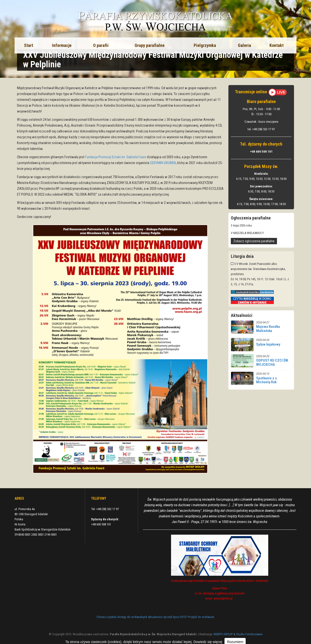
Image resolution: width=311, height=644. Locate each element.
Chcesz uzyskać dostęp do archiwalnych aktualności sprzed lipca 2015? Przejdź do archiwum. (156, 617)
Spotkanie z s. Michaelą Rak (267, 380)
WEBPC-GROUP (223, 634)
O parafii (101, 45)
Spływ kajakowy (268, 344)
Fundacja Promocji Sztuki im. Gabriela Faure (116, 157)
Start (29, 45)
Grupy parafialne (150, 45)
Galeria (244, 45)
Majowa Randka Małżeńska (268, 329)
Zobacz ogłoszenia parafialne (254, 241)
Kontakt (276, 45)
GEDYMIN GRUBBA (163, 163)
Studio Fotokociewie (249, 634)
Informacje (62, 45)
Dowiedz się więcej (208, 642)
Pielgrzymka (205, 45)
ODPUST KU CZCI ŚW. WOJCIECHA (272, 362)
